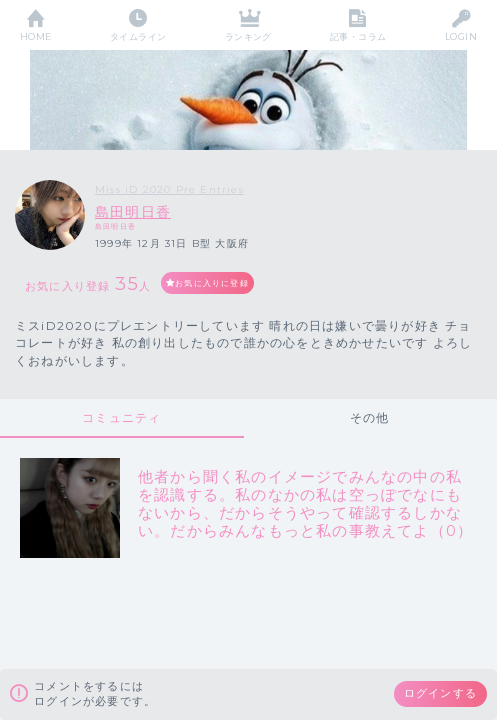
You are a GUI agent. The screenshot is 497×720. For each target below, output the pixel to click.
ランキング (248, 36)
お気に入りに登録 (212, 283)
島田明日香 (133, 212)
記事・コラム (358, 36)
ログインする (440, 693)
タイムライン (138, 36)
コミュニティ (121, 417)
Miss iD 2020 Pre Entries (169, 189)
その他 (370, 417)
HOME (36, 36)
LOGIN (461, 36)
